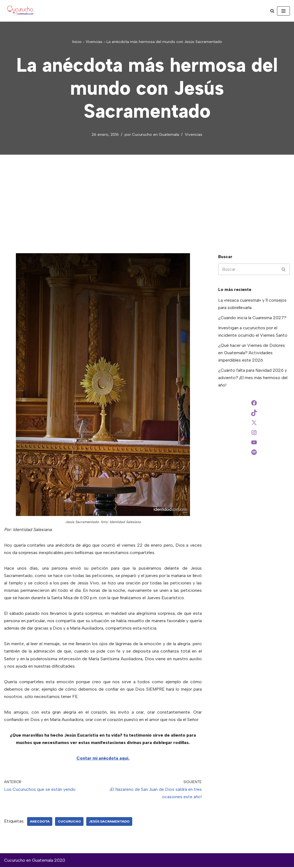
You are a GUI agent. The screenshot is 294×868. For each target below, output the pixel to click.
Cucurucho (69, 822)
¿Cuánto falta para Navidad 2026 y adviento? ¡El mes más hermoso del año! (253, 378)
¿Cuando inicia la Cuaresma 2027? (252, 318)
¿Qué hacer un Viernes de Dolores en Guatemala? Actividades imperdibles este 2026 (252, 353)
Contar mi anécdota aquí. (103, 759)
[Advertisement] (147, 196)
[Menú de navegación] (283, 11)
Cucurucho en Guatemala (155, 134)
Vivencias (94, 42)
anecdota (40, 822)
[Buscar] (272, 11)
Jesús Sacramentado (109, 822)
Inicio (77, 42)
